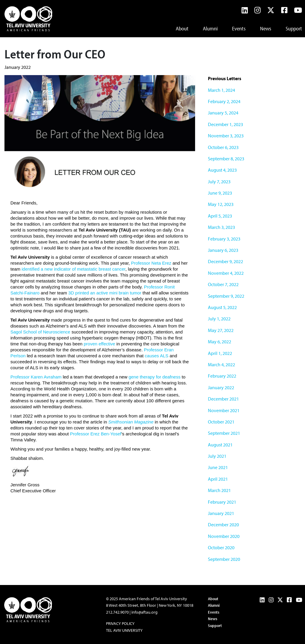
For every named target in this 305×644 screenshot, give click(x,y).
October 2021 (221, 422)
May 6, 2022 (220, 342)
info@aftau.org (144, 612)
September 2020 (224, 559)
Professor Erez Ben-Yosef (96, 434)
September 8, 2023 (226, 159)
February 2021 (222, 502)
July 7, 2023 (219, 181)
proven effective (99, 344)
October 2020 (221, 547)
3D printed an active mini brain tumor (105, 293)
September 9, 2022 (226, 296)
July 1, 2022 (219, 319)
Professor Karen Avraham (36, 377)
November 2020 (224, 536)
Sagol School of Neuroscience (40, 332)
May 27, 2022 (221, 330)
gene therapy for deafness (155, 377)
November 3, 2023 (226, 136)
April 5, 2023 (220, 216)
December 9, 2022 (225, 261)
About (182, 28)
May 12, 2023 (221, 204)
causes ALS (157, 356)
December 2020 (223, 524)
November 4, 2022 (226, 273)
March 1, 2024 (221, 90)
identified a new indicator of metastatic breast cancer (74, 269)
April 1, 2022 (220, 353)
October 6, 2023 (223, 147)
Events (239, 28)
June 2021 (218, 467)
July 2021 (217, 456)
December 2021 (223, 399)
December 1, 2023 (225, 124)
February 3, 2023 (224, 239)
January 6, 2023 (223, 250)
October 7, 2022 (223, 284)
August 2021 (220, 445)
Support (294, 28)
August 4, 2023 (222, 170)
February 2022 (222, 376)
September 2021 (224, 433)
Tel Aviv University (124, 630)
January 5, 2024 (223, 113)
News (266, 28)
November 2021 (224, 410)
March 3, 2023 (221, 227)
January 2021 (221, 513)
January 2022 (221, 387)
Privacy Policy (120, 623)
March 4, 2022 (221, 364)
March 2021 (219, 490)
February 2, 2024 (224, 101)
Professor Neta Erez (151, 263)
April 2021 (218, 479)
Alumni (210, 28)
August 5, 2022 (222, 307)
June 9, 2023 (220, 193)
